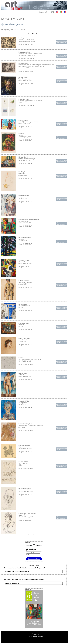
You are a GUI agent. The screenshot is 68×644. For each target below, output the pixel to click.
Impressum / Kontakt (36, 636)
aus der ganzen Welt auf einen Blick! (34, 552)
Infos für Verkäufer (12, 583)
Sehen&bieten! (36, 597)
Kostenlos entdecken (34, 559)
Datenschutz (36, 634)
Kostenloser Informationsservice (17, 571)
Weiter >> (34, 33)
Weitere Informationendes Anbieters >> (61, 42)
